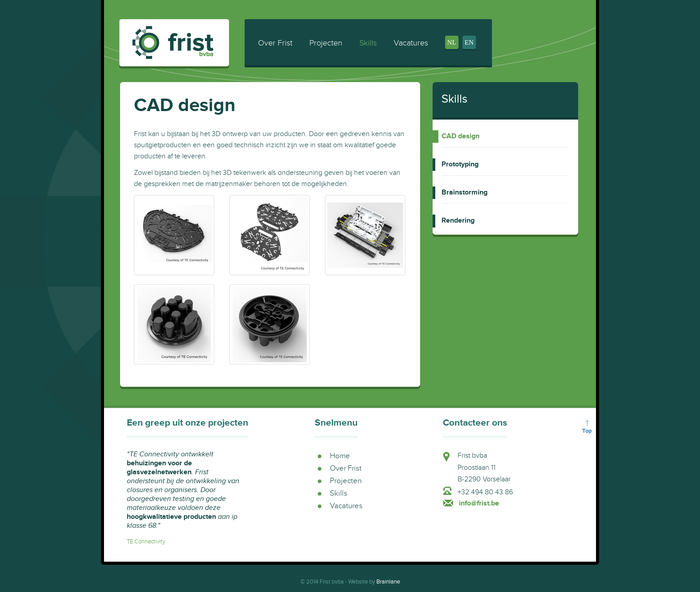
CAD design (460, 137)
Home (340, 456)
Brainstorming (465, 193)
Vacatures (411, 43)
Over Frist (275, 43)
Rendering (458, 221)
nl (452, 42)
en (469, 42)
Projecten (326, 43)
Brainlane (388, 582)
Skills (368, 43)
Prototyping (460, 165)
